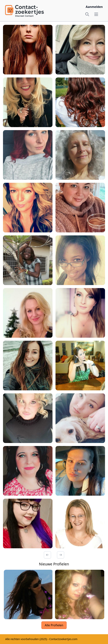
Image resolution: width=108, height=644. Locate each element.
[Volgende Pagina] (61, 555)
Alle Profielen (54, 625)
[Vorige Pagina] (47, 555)
